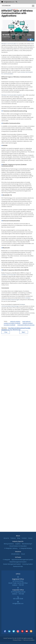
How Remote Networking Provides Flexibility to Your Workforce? (16, 329)
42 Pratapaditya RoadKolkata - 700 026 (18, 592)
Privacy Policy (17, 640)
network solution (15, 321)
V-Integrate (6, 560)
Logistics (18, 544)
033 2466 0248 (18, 599)
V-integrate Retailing (25, 548)
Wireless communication (9, 44)
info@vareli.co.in (9, 2)
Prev (6, 332)
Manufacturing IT (27, 544)
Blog (19, 538)
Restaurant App (18, 566)
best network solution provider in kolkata (17, 322)
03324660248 (6, 6)
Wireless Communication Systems (12, 95)
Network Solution (10, 35)
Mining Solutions (9, 544)
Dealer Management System (12, 564)
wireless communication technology (13, 305)
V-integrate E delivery (11, 548)
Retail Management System (18, 562)
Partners (13, 538)
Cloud (23, 554)
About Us (6, 538)
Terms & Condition (29, 640)
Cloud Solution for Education (18, 546)
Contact (24, 538)
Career (30, 538)
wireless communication (9, 275)
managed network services (26, 325)
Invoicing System (28, 564)
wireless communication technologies (16, 299)
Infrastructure (15, 554)
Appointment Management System (22, 560)
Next (24, 332)
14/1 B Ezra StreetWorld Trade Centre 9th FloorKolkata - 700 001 (18, 582)
